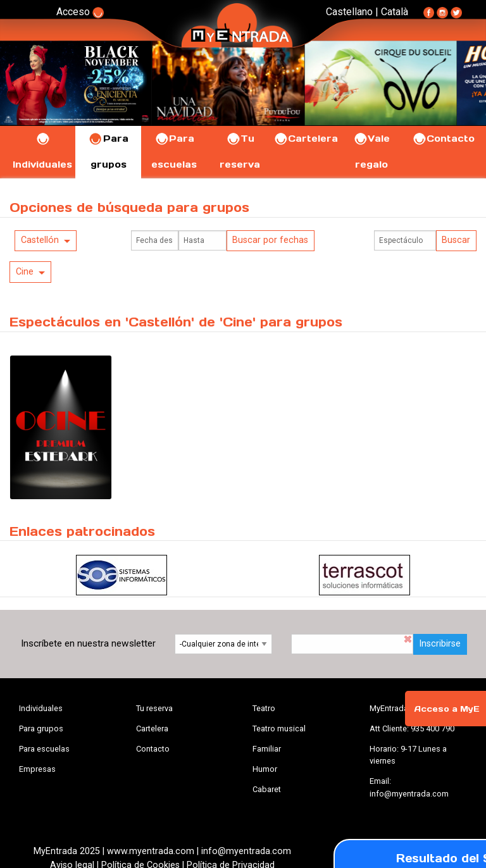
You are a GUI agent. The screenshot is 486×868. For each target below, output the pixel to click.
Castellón (40, 240)
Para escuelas (44, 749)
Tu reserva (154, 708)
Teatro (264, 708)
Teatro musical (279, 728)
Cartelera (306, 139)
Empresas (37, 769)
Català (395, 12)
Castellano (349, 12)
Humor (265, 769)
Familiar (267, 749)
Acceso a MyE (447, 709)
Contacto (443, 139)
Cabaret (267, 789)
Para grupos (41, 728)
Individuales (41, 708)
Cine (25, 272)
